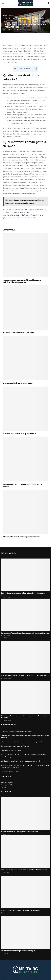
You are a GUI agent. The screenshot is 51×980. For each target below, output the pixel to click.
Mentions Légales (7, 783)
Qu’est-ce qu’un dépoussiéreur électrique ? (19, 333)
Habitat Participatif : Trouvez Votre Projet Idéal (16, 731)
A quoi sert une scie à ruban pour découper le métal (20, 832)
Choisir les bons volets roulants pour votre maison (22, 537)
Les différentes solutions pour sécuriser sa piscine (19, 951)
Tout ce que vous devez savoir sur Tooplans (15, 746)
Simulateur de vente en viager (11, 750)
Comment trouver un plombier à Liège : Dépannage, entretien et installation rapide (22, 281)
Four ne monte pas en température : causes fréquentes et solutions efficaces (25, 717)
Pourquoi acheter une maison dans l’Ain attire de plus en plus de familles (24, 594)
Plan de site (5, 787)
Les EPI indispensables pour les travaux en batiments (20, 910)
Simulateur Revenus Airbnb (10, 772)
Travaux (6, 22)
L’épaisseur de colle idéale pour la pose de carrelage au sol (20, 761)
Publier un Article (7, 785)
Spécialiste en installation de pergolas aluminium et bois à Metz (24, 675)
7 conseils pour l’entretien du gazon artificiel (20, 434)
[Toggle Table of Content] (33, 69)
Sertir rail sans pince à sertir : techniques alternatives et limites (24, 870)
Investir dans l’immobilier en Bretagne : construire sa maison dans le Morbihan (25, 634)
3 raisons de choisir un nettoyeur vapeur (18, 383)
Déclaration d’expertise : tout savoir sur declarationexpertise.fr (22, 742)
